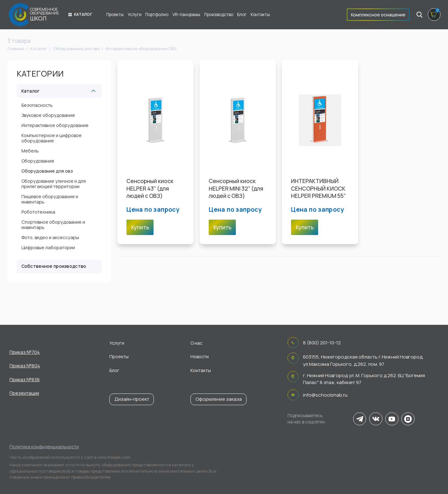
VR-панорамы (186, 14)
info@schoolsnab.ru (325, 395)
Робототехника (38, 212)
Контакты (260, 14)
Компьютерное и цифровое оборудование (52, 138)
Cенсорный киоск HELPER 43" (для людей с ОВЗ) (150, 188)
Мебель (30, 151)
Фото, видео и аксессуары (50, 237)
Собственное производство (54, 266)
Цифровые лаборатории (48, 247)
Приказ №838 (25, 379)
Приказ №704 (25, 352)
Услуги (135, 14)
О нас (196, 343)
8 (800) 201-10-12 (322, 343)
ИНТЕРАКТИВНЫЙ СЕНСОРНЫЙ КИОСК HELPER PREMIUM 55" (318, 188)
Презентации (24, 393)
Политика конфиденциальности (44, 447)
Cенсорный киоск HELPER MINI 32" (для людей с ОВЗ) (236, 188)
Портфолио (157, 14)
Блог (242, 14)
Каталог (80, 14)
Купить (140, 227)
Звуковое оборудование (48, 115)
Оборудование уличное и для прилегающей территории (54, 184)
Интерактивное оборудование (55, 125)
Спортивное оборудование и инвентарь (53, 225)
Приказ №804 (25, 366)
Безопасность (37, 105)
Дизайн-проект (132, 399)
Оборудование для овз (47, 171)
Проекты (115, 14)
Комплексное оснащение (378, 15)
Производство (219, 14)
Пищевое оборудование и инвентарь (50, 199)
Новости (200, 356)
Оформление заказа (219, 399)
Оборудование (38, 161)
